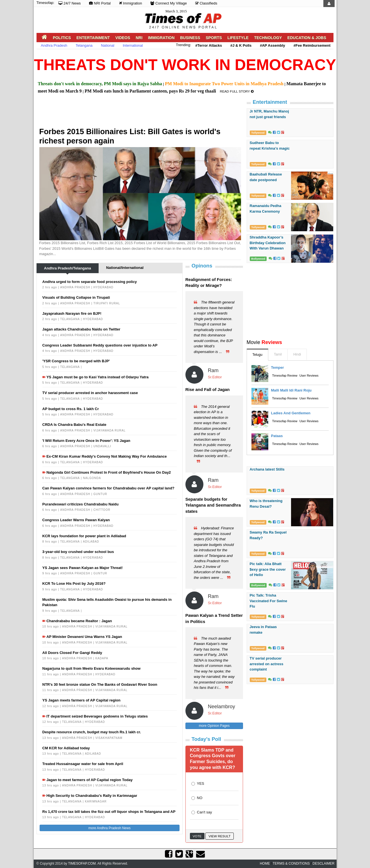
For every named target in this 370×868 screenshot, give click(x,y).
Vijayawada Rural (110, 430)
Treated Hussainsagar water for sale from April (83, 764)
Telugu (257, 355)
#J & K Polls (241, 45)
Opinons (202, 266)
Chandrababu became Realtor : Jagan (79, 621)
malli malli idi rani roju (291, 390)
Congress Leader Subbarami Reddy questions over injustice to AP (100, 345)
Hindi (297, 354)
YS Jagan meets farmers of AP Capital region (81, 700)
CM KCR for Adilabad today (66, 748)
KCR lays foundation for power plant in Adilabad (84, 536)
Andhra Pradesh (54, 45)
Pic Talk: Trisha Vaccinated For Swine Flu (269, 601)
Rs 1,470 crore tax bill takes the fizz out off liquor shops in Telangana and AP (109, 812)
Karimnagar (96, 801)
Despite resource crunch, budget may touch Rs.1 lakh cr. (92, 732)
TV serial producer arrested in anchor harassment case (90, 393)
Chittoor (102, 510)
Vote (197, 836)
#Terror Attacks (209, 45)
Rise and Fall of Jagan (208, 389)
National (108, 45)
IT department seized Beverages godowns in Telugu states (97, 716)
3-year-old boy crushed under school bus (78, 552)
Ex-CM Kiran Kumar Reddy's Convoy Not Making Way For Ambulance (106, 456)
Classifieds (206, 3)
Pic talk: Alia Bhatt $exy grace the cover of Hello (268, 569)
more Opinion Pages (214, 726)
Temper (278, 367)
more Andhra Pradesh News (110, 828)
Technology (268, 38)
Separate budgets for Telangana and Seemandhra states (213, 505)
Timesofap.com (82, 863)
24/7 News (70, 3)
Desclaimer (323, 863)
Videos (123, 38)
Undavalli (102, 446)
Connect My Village (168, 3)
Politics (62, 38)
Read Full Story (237, 91)
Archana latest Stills (267, 469)
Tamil (278, 354)
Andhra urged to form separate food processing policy (90, 282)
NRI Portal (100, 3)
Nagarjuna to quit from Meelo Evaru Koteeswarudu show (92, 668)
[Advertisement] (142, 113)
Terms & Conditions (291, 863)
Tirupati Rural (107, 303)
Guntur (100, 494)
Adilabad (91, 542)
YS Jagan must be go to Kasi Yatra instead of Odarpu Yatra (97, 377)
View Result (219, 836)
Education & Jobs (307, 38)
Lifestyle (238, 38)
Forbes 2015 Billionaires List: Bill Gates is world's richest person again (130, 136)
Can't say (205, 812)
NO (200, 798)
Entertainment (93, 38)
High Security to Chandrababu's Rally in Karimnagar (92, 796)
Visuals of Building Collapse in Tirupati (76, 297)
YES (201, 783)
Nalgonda (92, 478)
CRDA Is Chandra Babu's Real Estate (74, 425)
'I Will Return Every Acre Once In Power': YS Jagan (86, 441)
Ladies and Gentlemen (291, 413)
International (133, 45)
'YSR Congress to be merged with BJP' (76, 361)
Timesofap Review (285, 375)
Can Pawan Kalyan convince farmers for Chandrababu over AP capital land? (108, 488)
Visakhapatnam (109, 738)
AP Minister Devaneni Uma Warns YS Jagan (84, 637)
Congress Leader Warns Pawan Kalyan (76, 520)
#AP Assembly (273, 45)
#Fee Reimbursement (312, 45)
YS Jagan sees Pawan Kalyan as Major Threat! (83, 568)
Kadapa (102, 658)
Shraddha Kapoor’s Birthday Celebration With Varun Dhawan (268, 243)
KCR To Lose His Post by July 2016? (74, 583)
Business (190, 38)
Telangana (84, 45)
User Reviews (309, 375)
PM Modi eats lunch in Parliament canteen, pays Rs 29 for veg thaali (150, 91)
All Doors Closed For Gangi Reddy (72, 653)
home (265, 863)
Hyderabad (104, 287)
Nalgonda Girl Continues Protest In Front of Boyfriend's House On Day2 (109, 472)
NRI (139, 38)
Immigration (131, 3)
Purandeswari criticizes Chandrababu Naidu (81, 504)
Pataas (277, 436)
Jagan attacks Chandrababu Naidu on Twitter (81, 329)
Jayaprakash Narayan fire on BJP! (72, 313)
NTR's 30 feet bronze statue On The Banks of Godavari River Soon (100, 684)
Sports (214, 38)
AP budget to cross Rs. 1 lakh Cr (71, 409)
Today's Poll (206, 739)
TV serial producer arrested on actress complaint (267, 664)
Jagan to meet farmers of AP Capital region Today (89, 780)
